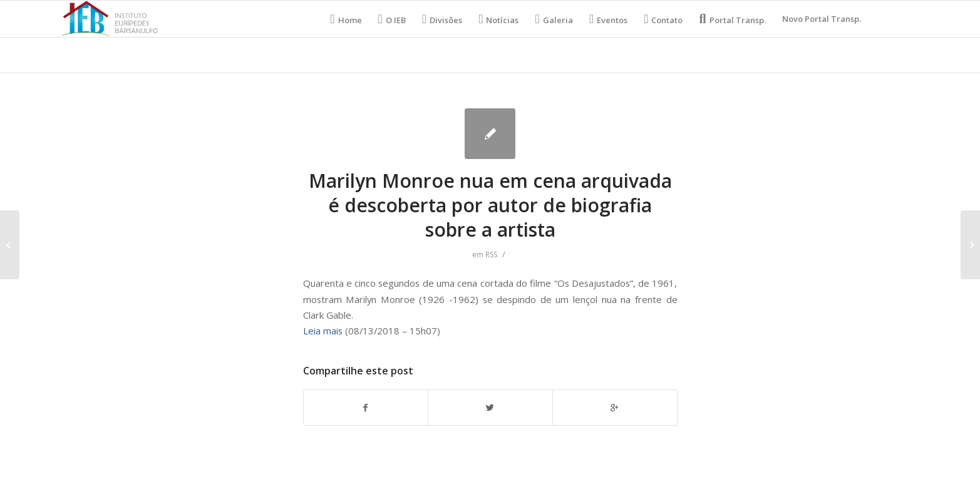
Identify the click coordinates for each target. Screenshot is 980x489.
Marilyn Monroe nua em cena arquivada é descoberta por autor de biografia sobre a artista (490, 205)
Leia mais (323, 331)
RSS (491, 255)
